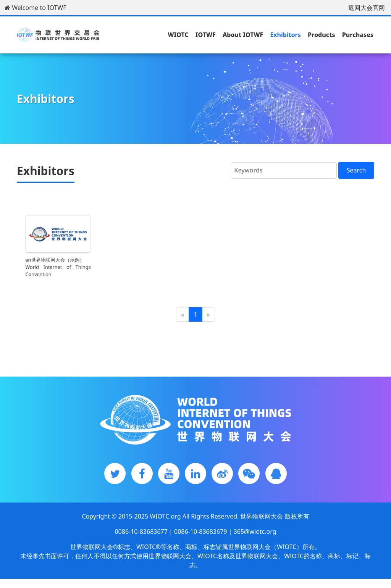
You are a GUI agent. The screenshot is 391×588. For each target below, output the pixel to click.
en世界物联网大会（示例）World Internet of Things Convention (58, 264)
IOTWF (206, 35)
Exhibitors (285, 35)
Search (356, 170)
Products (322, 35)
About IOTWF (243, 35)
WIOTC (178, 35)
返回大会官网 (367, 8)
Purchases (358, 35)
